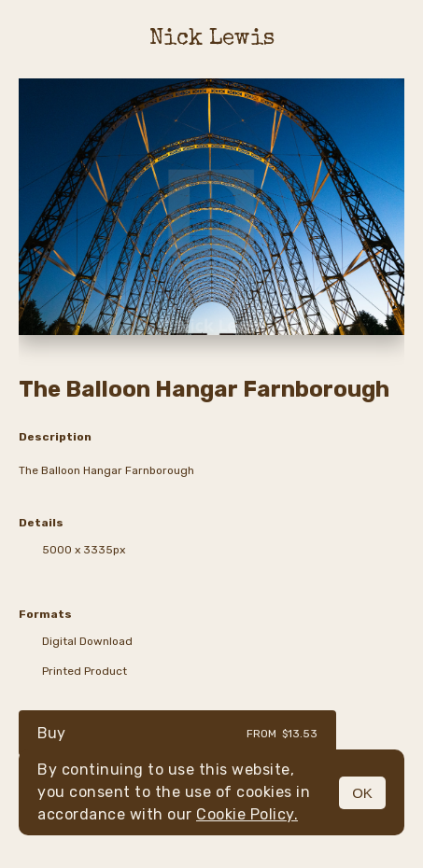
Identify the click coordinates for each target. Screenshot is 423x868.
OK (362, 793)
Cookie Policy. (247, 814)
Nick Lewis (212, 39)
